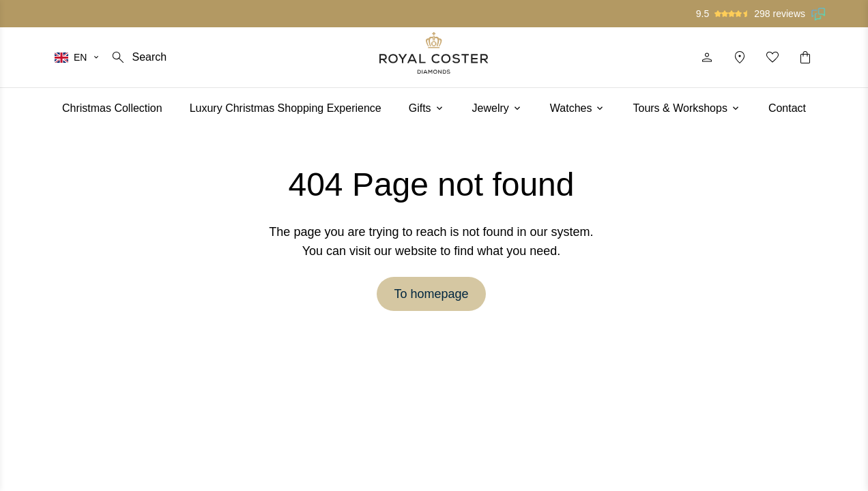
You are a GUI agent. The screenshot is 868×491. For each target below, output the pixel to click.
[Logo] (434, 53)
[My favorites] (772, 57)
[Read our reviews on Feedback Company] (819, 14)
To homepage (431, 294)
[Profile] (707, 57)
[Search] (138, 57)
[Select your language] (77, 57)
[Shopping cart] (805, 57)
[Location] (740, 57)
